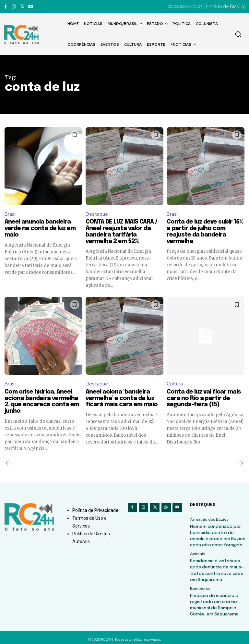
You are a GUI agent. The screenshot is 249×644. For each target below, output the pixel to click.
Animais (197, 553)
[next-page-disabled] (239, 464)
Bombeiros (200, 586)
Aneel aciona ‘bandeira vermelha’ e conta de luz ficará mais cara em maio (122, 399)
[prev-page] (10, 464)
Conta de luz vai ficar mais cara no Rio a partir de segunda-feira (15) (204, 399)
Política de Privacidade (95, 511)
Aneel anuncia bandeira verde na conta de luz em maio (40, 229)
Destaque (97, 214)
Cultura (175, 384)
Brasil (11, 214)
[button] (238, 34)
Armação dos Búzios (209, 520)
